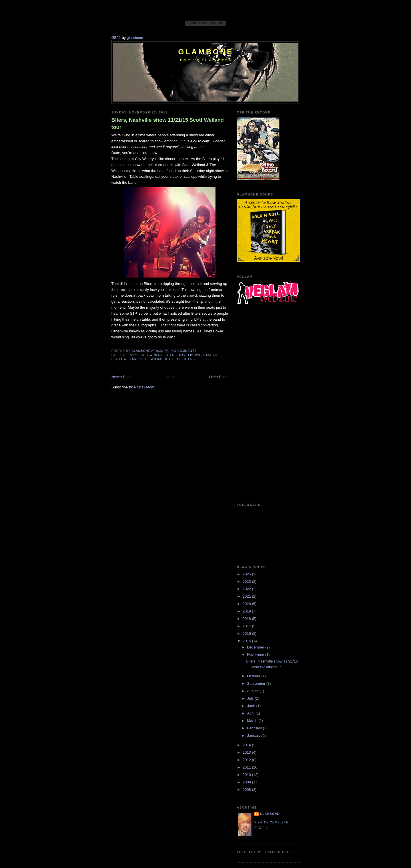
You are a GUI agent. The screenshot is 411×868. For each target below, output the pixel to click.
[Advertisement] (260, 404)
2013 (247, 752)
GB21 (116, 38)
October (254, 676)
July (251, 698)
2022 (247, 589)
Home (171, 377)
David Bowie (190, 355)
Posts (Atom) (145, 387)
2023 (247, 581)
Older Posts (219, 377)
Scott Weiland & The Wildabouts (142, 359)
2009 (247, 782)
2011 (247, 767)
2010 (247, 775)
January (254, 736)
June (252, 706)
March (253, 721)
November (256, 655)
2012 (247, 760)
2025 (247, 574)
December (256, 647)
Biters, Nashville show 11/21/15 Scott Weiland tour (168, 124)
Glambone (206, 52)
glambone (135, 38)
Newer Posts (122, 377)
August (253, 691)
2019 (247, 611)
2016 (247, 633)
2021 (247, 596)
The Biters (185, 359)
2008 (247, 790)
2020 (247, 604)
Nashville (213, 355)
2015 (247, 641)
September (257, 684)
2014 (247, 745)
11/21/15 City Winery (144, 355)
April (251, 713)
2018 (247, 619)
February (255, 728)
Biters (171, 355)
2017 (247, 626)
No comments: (185, 351)
